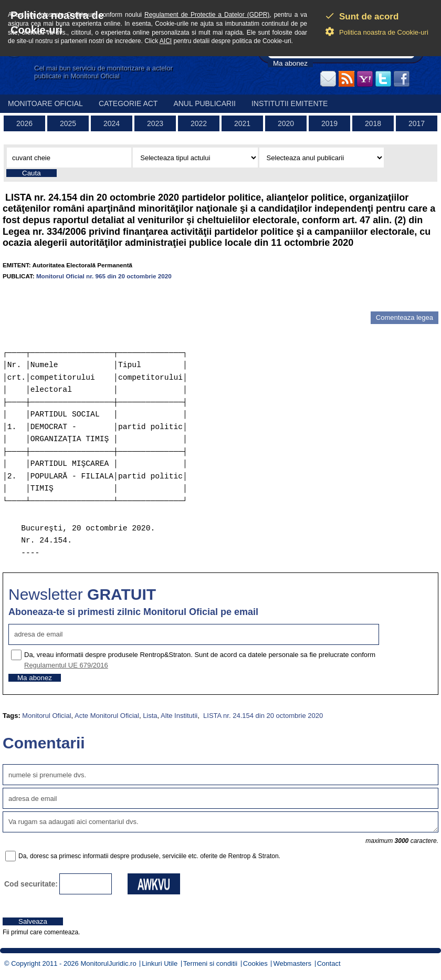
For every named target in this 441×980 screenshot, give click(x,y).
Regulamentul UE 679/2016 (66, 665)
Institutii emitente (290, 103)
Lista (150, 716)
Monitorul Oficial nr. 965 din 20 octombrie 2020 (104, 276)
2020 (286, 123)
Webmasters (292, 963)
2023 (155, 123)
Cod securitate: (31, 884)
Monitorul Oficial (46, 716)
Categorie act (128, 103)
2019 (329, 123)
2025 (68, 123)
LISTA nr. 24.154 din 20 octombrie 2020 (262, 716)
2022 (199, 123)
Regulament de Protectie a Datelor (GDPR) (207, 15)
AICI (166, 41)
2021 (242, 123)
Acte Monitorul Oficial (107, 716)
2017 (417, 123)
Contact (329, 963)
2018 (373, 123)
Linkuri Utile (160, 963)
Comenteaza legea (405, 317)
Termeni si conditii (210, 963)
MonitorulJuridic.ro (108, 963)
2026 (24, 123)
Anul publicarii (204, 103)
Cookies (255, 963)
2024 (112, 123)
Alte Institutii (179, 716)
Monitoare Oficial (45, 103)
